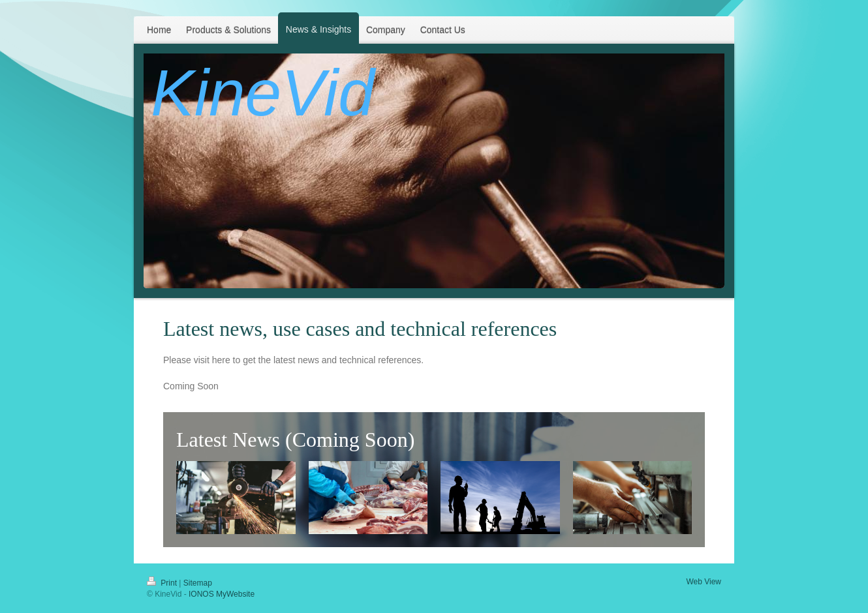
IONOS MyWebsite (222, 594)
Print (163, 583)
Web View (704, 582)
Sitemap (198, 583)
